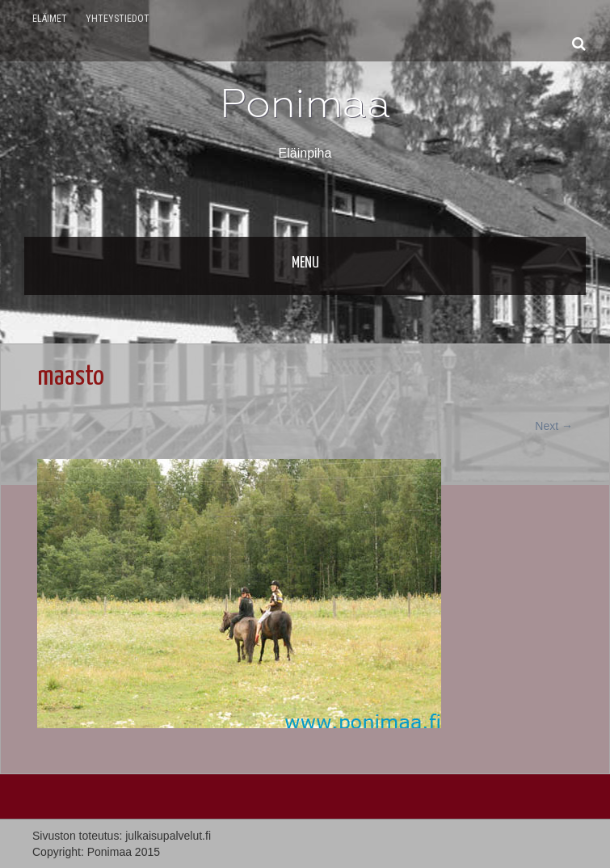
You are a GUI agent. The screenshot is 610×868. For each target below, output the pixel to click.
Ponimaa (305, 103)
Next (554, 426)
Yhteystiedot (118, 19)
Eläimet (50, 19)
